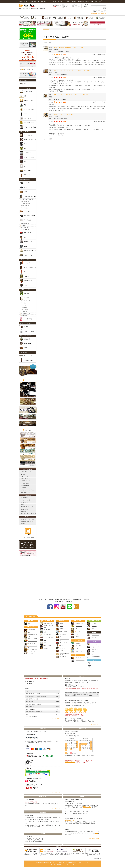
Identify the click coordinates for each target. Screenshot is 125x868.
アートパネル (47, 629)
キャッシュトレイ (96, 635)
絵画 (45, 632)
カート (102, 1)
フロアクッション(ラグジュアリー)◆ (63, 114)
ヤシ (89, 669)
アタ (89, 664)
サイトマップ (63, 863)
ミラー (46, 643)
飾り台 (62, 626)
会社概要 (60, 1)
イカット (78, 629)
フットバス (94, 626)
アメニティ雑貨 (63, 631)
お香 (77, 649)
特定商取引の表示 (45, 863)
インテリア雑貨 (32, 630)
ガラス (90, 666)
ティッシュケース (64, 637)
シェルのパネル (48, 635)
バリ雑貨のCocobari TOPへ (72, 863)
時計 (45, 640)
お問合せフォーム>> (70, 820)
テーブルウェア (63, 634)
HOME (55, 1)
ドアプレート (47, 648)
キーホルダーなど (80, 658)
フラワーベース (32, 644)
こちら (96, 833)
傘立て (62, 645)
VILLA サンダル (63, 657)
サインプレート (48, 645)
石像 (29, 632)
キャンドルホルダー (33, 650)
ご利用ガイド (80, 1)
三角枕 (77, 637)
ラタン (90, 665)
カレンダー (82, 756)
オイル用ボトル (95, 623)
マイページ (87, 1)
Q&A (92, 1)
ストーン (90, 668)
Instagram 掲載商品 (96, 657)
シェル (90, 662)
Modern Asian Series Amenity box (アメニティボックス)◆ (69, 47)
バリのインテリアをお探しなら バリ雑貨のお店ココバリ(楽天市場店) (47, 855)
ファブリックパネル (48, 637)
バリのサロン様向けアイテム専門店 (78, 853)
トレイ (62, 623)
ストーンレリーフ (48, 623)
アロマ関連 (78, 646)
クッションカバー (80, 623)
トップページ (46, 29)
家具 (29, 623)
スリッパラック (63, 643)
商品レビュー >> (102, 14)
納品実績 (74, 1)
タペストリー (79, 626)
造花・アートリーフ (33, 641)
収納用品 (62, 629)
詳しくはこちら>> (56, 718)
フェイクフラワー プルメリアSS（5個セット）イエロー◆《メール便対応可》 (74, 70)
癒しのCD (78, 643)
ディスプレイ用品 (96, 638)
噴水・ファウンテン (33, 638)
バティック (78, 631)
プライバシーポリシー (55, 863)
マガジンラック (63, 648)
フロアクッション (80, 634)
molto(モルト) (79, 651)
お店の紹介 (38, 863)
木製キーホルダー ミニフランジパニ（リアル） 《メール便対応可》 (71, 95)
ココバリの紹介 (67, 1)
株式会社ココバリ (83, 863)
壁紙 (88, 863)
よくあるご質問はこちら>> (93, 839)
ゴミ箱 (62, 651)
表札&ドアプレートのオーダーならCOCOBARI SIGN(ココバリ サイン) (93, 855)
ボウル (93, 629)
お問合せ (97, 1)
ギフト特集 (94, 644)
